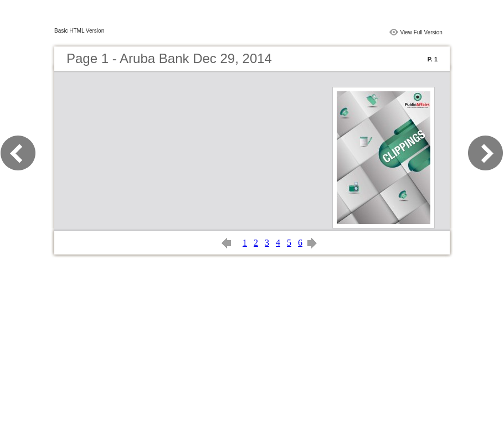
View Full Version (421, 32)
